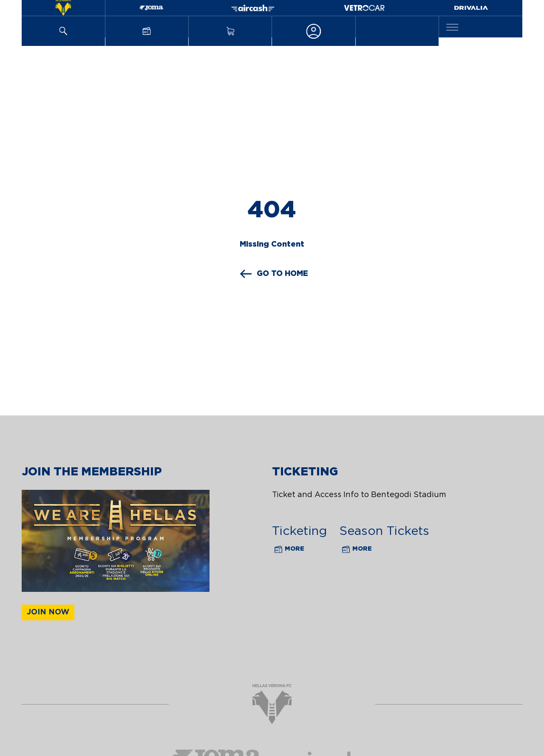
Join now (48, 612)
